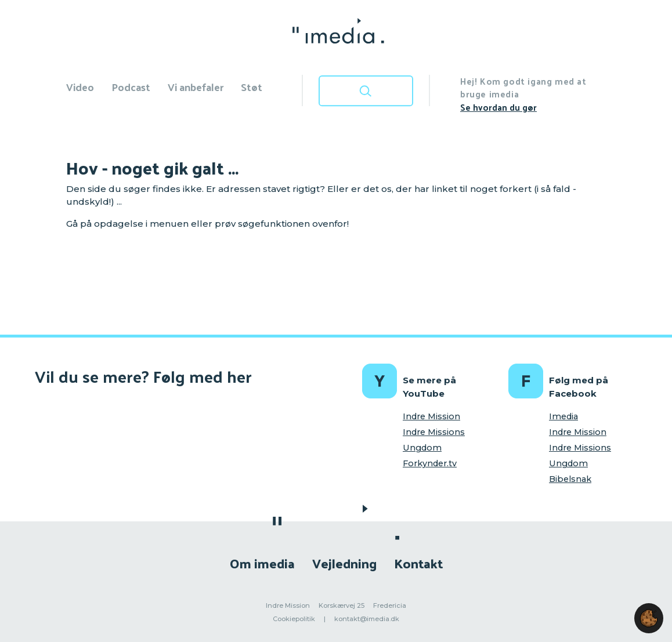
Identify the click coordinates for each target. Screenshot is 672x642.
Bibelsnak (570, 479)
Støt (252, 87)
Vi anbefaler (196, 87)
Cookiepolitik (294, 619)
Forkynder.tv (430, 463)
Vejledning (344, 563)
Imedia (563, 416)
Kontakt (418, 563)
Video (80, 87)
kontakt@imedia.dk (367, 619)
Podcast (131, 87)
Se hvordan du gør (498, 107)
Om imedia (262, 563)
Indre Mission (431, 416)
